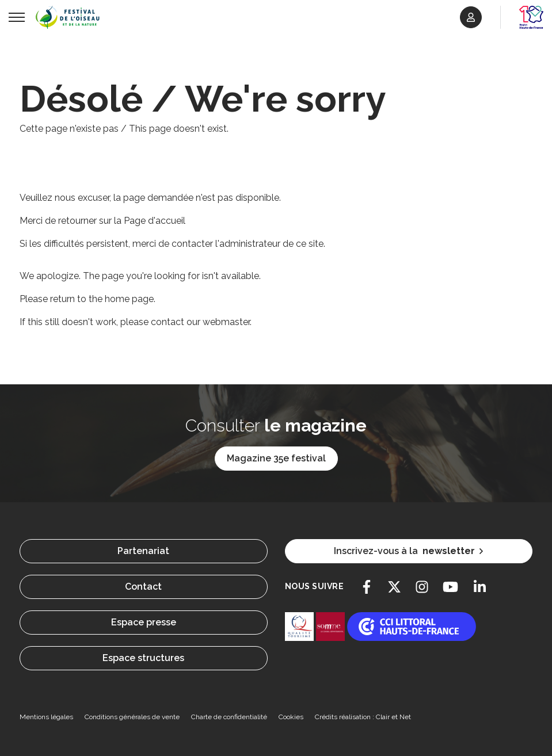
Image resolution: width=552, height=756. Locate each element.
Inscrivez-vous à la (408, 551)
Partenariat (143, 551)
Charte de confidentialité (229, 717)
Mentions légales (46, 717)
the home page (121, 299)
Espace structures (143, 658)
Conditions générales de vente (132, 717)
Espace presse (144, 622)
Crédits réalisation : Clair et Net (363, 717)
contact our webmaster (200, 322)
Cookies (291, 717)
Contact (143, 587)
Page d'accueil (155, 221)
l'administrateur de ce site (269, 244)
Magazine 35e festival (276, 458)
